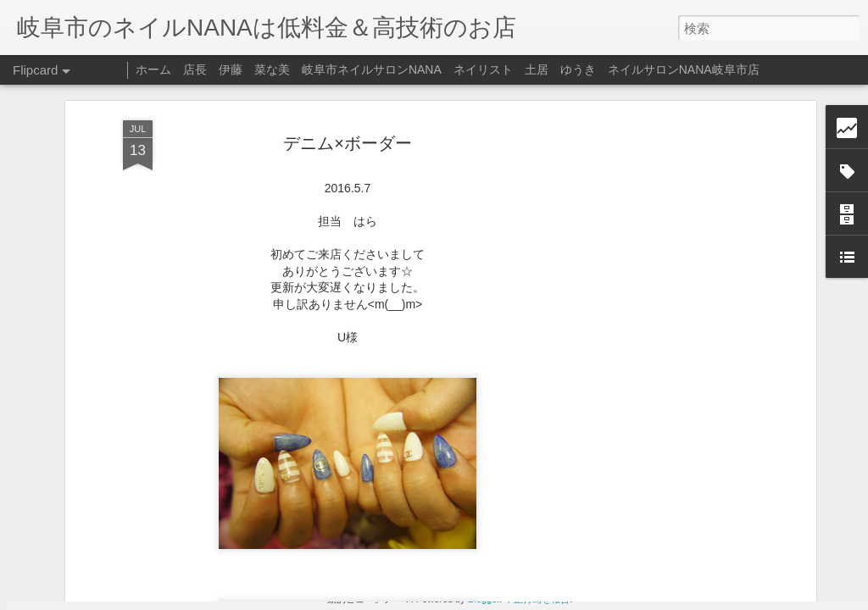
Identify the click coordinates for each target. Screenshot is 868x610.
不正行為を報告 (537, 599)
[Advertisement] (665, 271)
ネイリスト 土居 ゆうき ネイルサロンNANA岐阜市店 (606, 69)
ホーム (153, 69)
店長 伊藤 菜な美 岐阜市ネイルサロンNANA (312, 69)
